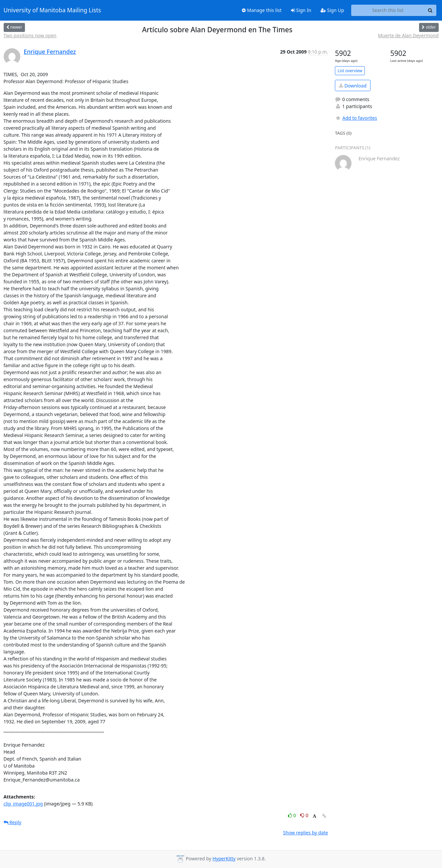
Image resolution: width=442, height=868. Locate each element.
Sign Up (332, 10)
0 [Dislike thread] (304, 815)
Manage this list (262, 10)
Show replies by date (305, 833)
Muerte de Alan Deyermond (408, 35)
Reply (13, 822)
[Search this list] (388, 10)
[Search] (430, 10)
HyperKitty (224, 859)
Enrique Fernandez (50, 52)
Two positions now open (30, 35)
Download (353, 86)
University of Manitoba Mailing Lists (52, 10)
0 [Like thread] (293, 815)
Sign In (301, 10)
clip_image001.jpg (23, 804)
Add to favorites (356, 118)
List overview (350, 71)
